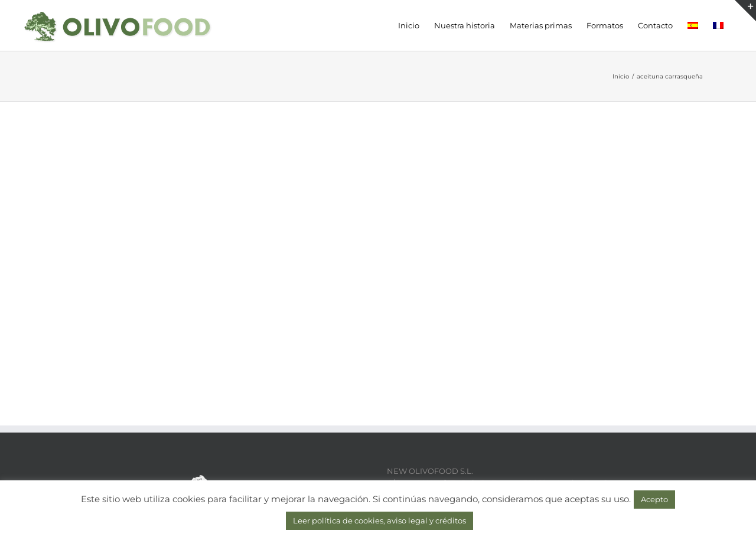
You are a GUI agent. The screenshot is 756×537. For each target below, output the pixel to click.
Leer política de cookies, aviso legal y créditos (379, 520)
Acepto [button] (654, 499)
